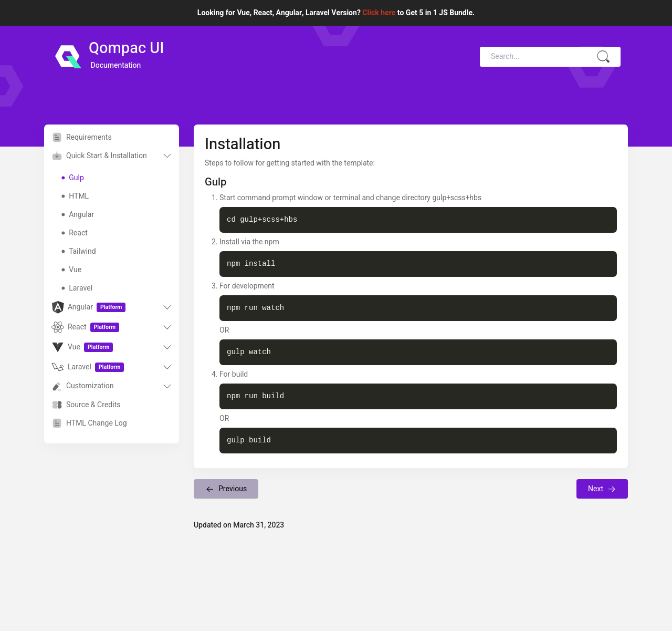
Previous (226, 489)
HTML (75, 196)
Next (602, 489)
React (74, 233)
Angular (78, 215)
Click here (379, 13)
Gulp (72, 178)
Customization (83, 386)
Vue (71, 270)
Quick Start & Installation (99, 156)
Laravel (77, 288)
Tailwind (78, 251)
